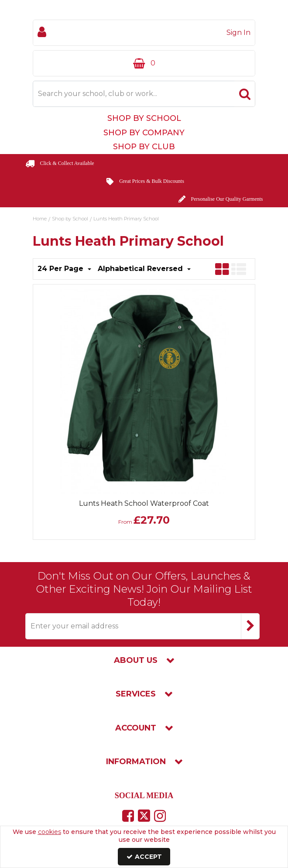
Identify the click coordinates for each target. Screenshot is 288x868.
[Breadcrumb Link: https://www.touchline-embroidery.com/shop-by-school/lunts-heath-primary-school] (126, 218)
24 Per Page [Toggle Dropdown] (62, 269)
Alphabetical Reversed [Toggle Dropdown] (141, 269)
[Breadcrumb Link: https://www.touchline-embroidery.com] (40, 218)
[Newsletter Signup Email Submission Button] (250, 626)
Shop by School (144, 118)
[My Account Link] (144, 33)
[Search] (134, 94)
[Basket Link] (144, 63)
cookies (50, 832)
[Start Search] (245, 94)
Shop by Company (144, 133)
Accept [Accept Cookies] (144, 857)
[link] (128, 816)
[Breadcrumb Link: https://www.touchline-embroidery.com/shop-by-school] (70, 218)
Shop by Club (144, 147)
